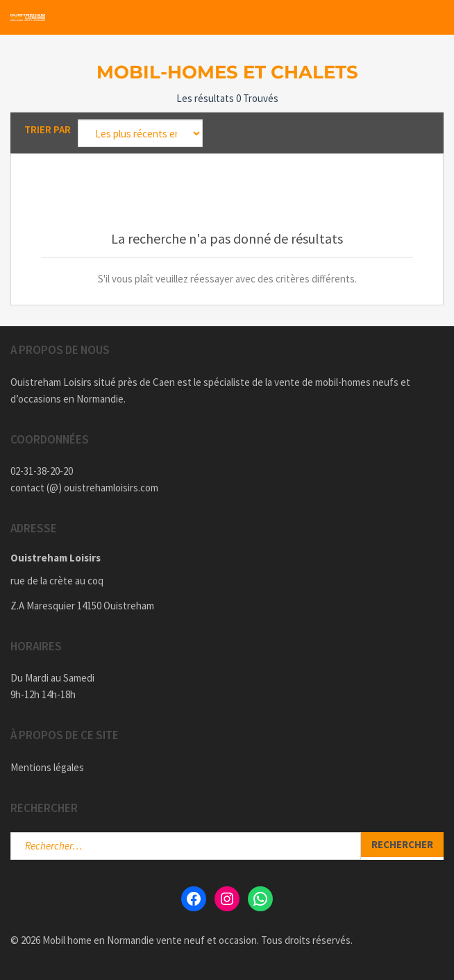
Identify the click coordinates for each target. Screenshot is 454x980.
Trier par (48, 129)
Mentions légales (47, 767)
